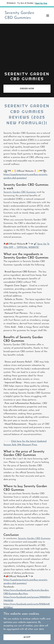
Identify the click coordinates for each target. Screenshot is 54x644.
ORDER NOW (27, 89)
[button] (48, 16)
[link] (20, 18)
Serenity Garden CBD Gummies (20, 192)
